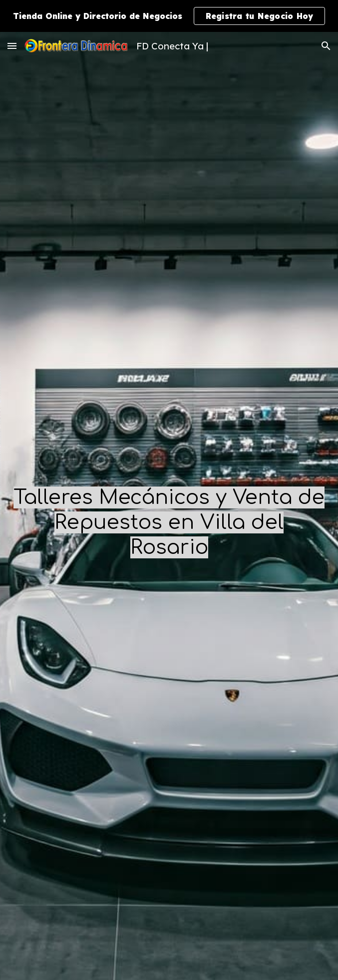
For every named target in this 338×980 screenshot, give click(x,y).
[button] (12, 46)
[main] (169, 522)
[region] (169, 16)
